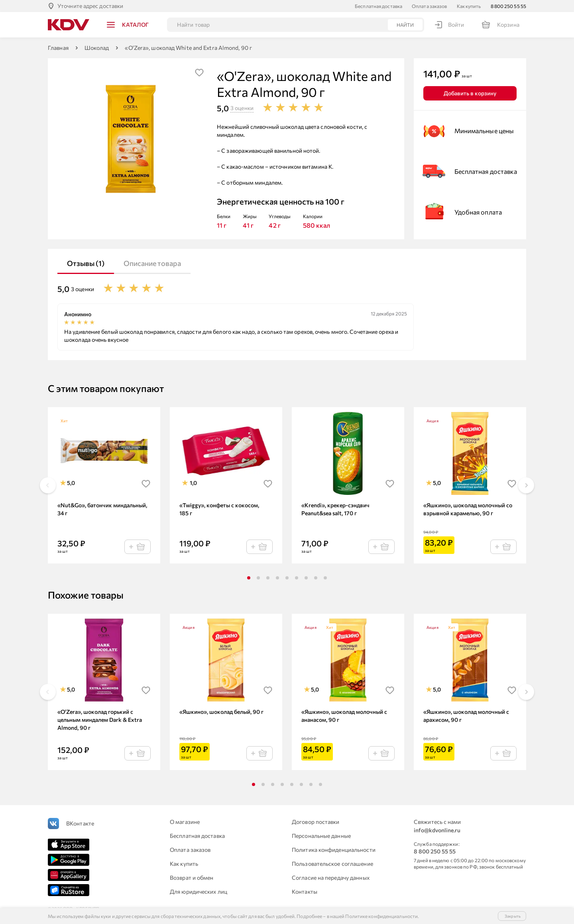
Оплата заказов (429, 6)
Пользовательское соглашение (332, 864)
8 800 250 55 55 (509, 6)
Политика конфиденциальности (334, 850)
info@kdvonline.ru (437, 830)
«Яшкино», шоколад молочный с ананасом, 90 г (344, 716)
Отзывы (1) (86, 263)
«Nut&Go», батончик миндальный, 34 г (102, 509)
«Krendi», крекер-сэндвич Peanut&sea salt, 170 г (335, 509)
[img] (199, 73)
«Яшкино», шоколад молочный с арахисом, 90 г (466, 716)
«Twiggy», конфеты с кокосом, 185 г (219, 509)
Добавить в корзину (470, 93)
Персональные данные (321, 836)
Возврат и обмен (192, 878)
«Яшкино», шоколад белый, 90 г (221, 712)
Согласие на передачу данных (331, 878)
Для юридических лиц (199, 891)
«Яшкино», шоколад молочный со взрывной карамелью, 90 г (468, 509)
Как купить (469, 6)
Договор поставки (316, 822)
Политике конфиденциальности (381, 916)
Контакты (305, 891)
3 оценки (242, 108)
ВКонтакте (80, 823)
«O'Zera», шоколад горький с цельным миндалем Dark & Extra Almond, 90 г (100, 720)
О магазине (185, 822)
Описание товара (152, 263)
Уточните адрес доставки (90, 6)
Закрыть (513, 916)
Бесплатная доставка (378, 6)
